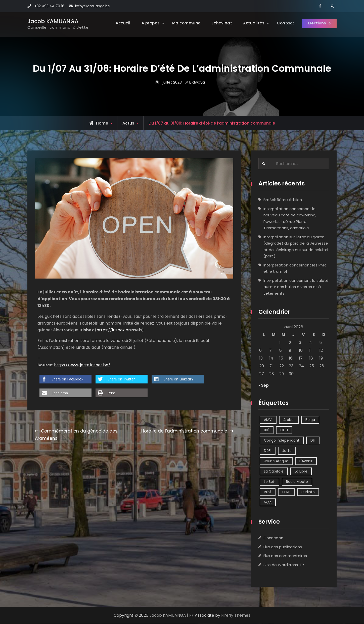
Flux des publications (283, 547)
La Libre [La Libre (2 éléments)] (301, 472)
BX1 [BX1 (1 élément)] (267, 430)
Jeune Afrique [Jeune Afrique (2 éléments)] (276, 461)
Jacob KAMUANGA (53, 21)
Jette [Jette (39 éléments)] (287, 451)
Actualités (249, 23)
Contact (281, 23)
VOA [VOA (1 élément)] (268, 502)
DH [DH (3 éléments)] (313, 441)
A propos (146, 23)
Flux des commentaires (285, 556)
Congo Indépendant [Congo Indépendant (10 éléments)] (282, 441)
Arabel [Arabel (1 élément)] (289, 420)
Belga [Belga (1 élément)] (310, 420)
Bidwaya (197, 82)
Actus (128, 123)
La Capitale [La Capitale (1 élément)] (274, 472)
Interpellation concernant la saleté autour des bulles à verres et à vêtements (296, 287)
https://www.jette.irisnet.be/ (82, 365)
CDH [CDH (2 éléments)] (284, 430)
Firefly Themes (236, 616)
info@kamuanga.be (93, 6)
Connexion (273, 538)
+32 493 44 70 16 (49, 6)
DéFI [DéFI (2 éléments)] (268, 451)
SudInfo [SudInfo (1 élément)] (308, 492)
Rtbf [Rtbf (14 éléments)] (268, 492)
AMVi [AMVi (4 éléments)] (268, 420)
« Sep (264, 386)
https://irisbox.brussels (119, 330)
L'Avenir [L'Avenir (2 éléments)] (306, 461)
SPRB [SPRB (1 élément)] (286, 492)
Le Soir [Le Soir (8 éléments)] (269, 482)
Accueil (119, 23)
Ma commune (182, 23)
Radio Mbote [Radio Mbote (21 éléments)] (297, 482)
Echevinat (217, 23)
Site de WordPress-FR (284, 565)
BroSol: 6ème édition (283, 200)
